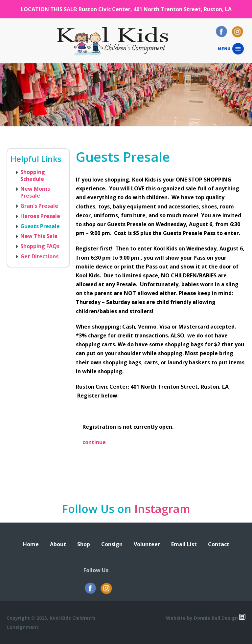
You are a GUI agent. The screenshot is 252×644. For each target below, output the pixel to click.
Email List (184, 544)
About (58, 544)
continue (94, 442)
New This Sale (39, 236)
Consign (112, 544)
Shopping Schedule (33, 175)
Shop (84, 544)
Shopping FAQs (40, 246)
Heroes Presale (40, 216)
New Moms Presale (35, 192)
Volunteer (147, 544)
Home (31, 544)
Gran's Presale (39, 206)
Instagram (162, 509)
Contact (219, 544)
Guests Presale (40, 226)
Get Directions (39, 256)
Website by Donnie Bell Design (206, 618)
